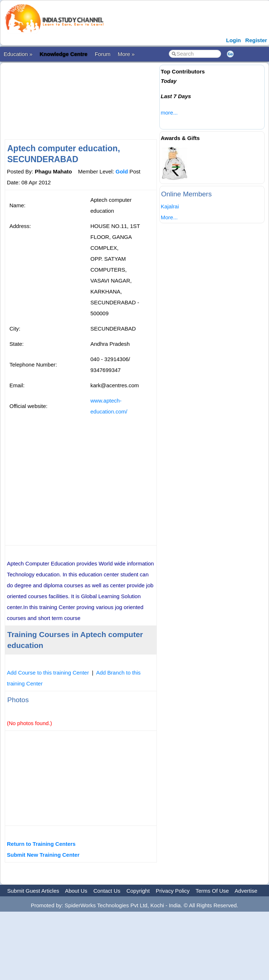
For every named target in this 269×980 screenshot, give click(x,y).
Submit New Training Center (43, 855)
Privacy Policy (173, 891)
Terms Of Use (212, 891)
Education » (18, 54)
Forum (103, 54)
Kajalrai (170, 206)
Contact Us (107, 891)
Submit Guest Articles (33, 891)
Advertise (246, 891)
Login (234, 40)
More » (126, 54)
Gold (122, 171)
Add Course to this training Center (48, 673)
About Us (76, 891)
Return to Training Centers (41, 844)
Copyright (138, 891)
